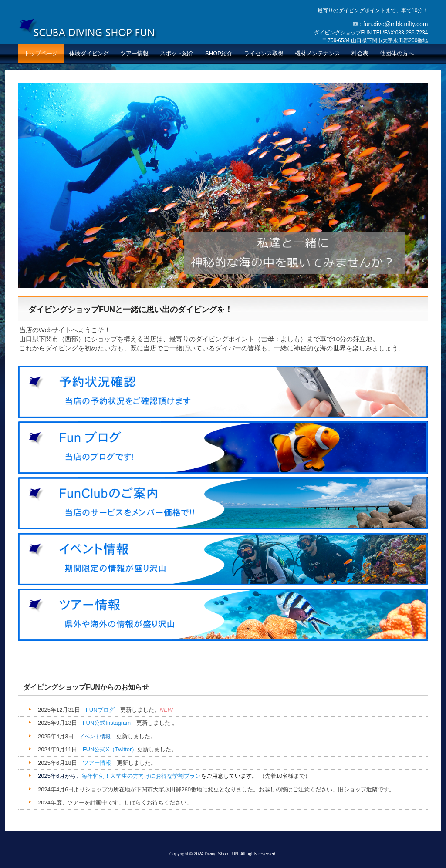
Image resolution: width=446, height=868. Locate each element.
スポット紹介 (177, 53)
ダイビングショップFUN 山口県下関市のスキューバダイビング (88, 28)
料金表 (360, 53)
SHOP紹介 (219, 53)
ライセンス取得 (264, 53)
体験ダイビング (89, 53)
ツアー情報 (134, 53)
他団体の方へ (397, 53)
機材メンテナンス (318, 53)
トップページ (41, 53)
